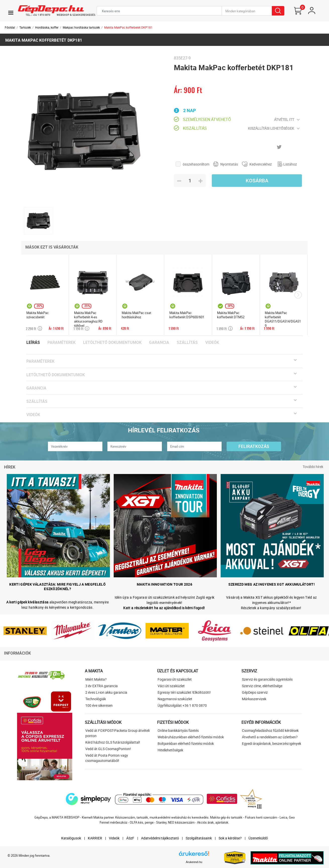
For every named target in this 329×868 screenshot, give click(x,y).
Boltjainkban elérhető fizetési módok (186, 743)
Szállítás (187, 342)
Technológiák (96, 699)
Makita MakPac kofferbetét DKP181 (128, 27)
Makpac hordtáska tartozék (81, 27)
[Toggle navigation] (11, 13)
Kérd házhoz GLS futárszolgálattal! (113, 742)
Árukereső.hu (194, 862)
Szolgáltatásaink (199, 838)
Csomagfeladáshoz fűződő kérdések (270, 730)
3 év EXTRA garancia (102, 686)
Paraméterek (61, 342)
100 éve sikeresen (99, 705)
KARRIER (95, 838)
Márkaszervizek (254, 699)
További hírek (313, 467)
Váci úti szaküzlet (171, 686)
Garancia (159, 342)
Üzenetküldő (258, 838)
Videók (212, 342)
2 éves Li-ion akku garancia (106, 692)
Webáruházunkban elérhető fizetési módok (191, 737)
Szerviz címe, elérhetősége (262, 686)
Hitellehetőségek (170, 750)
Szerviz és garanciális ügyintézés (267, 679)
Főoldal (10, 27)
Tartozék (25, 27)
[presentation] (298, 295)
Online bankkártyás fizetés (178, 730)
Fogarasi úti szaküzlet (175, 679)
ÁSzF (130, 838)
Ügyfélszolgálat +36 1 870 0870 (182, 705)
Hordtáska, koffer (47, 27)
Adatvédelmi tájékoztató (160, 838)
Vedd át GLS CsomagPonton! (108, 749)
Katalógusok (71, 838)
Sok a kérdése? (230, 838)
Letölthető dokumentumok (112, 342)
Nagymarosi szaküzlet (175, 699)
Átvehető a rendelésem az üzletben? (270, 737)
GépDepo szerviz (255, 692)
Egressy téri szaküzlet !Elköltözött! (184, 692)
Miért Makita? (96, 679)
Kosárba (257, 181)
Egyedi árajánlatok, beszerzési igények (272, 743)
